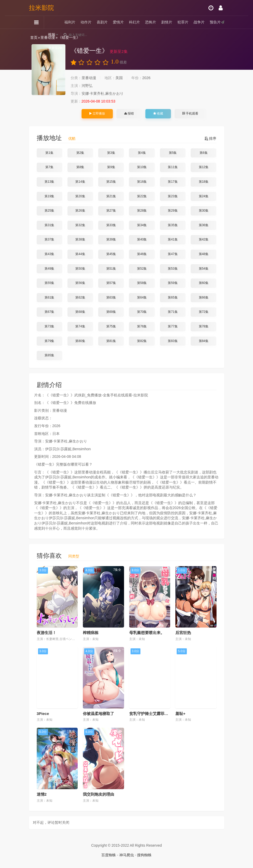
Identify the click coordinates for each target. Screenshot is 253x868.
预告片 (215, 22)
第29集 (173, 211)
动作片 (86, 22)
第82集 (142, 341)
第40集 (142, 239)
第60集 (204, 283)
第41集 (173, 239)
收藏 (158, 113)
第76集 (142, 326)
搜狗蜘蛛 (144, 855)
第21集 (111, 196)
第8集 (80, 167)
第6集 (204, 153)
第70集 (142, 312)
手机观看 (190, 113)
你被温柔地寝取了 (98, 714)
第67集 (49, 312)
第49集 (49, 269)
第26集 (80, 211)
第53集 (173, 269)
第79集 (49, 341)
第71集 (173, 312)
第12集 (204, 167)
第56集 (80, 283)
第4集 (142, 153)
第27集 (111, 211)
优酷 (72, 138)
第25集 (49, 211)
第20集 (80, 196)
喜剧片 (102, 22)
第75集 (111, 326)
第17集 (173, 182)
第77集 (173, 326)
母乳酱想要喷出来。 (147, 633)
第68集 (80, 312)
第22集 (142, 196)
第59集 (173, 283)
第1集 (49, 153)
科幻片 (134, 22)
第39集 (111, 239)
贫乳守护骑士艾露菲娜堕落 (153, 714)
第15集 (111, 182)
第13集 (49, 182)
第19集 (49, 196)
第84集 (204, 341)
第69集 (111, 312)
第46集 (142, 254)
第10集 (142, 167)
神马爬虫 (127, 855)
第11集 (173, 167)
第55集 (49, 283)
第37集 (49, 239)
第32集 (80, 225)
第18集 (204, 182)
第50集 (80, 269)
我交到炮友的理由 (98, 794)
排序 (211, 138)
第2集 (80, 153)
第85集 (49, 355)
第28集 (142, 211)
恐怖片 (151, 22)
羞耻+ (180, 714)
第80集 (80, 341)
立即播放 (97, 113)
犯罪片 (183, 22)
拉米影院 (41, 8)
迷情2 (42, 794)
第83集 (173, 341)
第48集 (204, 254)
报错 (129, 113)
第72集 (204, 312)
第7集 (49, 167)
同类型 (74, 556)
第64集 (142, 297)
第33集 (111, 225)
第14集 (80, 182)
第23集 (173, 196)
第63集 (111, 297)
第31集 (49, 225)
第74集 (80, 326)
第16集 (142, 182)
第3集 (111, 153)
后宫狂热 (183, 633)
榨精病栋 (91, 633)
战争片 (199, 22)
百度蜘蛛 (109, 855)
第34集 (142, 225)
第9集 (111, 167)
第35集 (173, 225)
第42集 (204, 239)
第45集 (111, 254)
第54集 (204, 269)
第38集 (80, 239)
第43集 (49, 254)
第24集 (204, 196)
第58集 (142, 283)
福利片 (70, 22)
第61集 (49, 297)
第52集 (142, 269)
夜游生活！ (47, 633)
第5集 (173, 153)
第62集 (80, 297)
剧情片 (167, 22)
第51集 (111, 269)
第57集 (111, 283)
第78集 (204, 326)
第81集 (111, 341)
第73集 (49, 326)
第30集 (204, 211)
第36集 (204, 225)
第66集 (204, 297)
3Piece (43, 714)
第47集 (173, 254)
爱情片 (118, 22)
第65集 (173, 297)
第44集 (80, 254)
